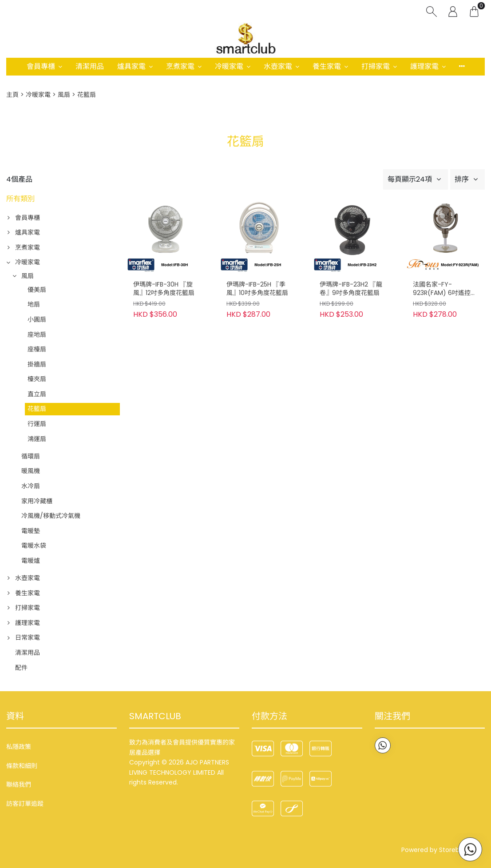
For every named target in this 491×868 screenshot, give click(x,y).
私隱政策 (19, 747)
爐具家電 (131, 66)
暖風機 (31, 471)
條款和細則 (22, 766)
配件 (21, 668)
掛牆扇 (37, 364)
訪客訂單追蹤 (25, 804)
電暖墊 (31, 531)
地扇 (34, 304)
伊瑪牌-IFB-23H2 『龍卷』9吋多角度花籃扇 (351, 289)
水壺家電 (278, 66)
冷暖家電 (229, 66)
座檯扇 (37, 349)
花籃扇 (37, 409)
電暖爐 (31, 561)
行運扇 (37, 424)
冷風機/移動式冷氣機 (51, 516)
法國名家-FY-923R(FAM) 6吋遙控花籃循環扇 (445, 289)
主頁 (12, 95)
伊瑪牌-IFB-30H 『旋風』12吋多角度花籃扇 (164, 289)
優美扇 (37, 290)
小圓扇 (37, 319)
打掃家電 (376, 66)
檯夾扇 (37, 379)
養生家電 (327, 66)
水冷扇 (31, 486)
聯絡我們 (19, 784)
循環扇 (31, 456)
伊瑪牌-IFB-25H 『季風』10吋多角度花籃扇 (257, 289)
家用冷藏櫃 (37, 501)
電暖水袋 (34, 545)
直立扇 (37, 394)
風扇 (64, 95)
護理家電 (424, 66)
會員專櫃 (41, 66)
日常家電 (28, 637)
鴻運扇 (37, 439)
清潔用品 (90, 66)
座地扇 (37, 334)
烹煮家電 (180, 66)
